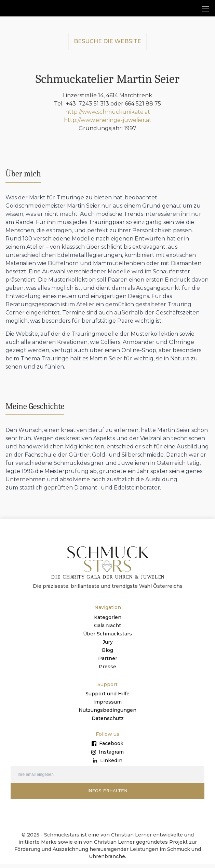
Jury (108, 646)
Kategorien (108, 621)
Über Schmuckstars (107, 638)
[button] (205, 8)
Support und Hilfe (107, 698)
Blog (107, 654)
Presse (107, 671)
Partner (108, 662)
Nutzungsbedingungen (107, 714)
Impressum (107, 706)
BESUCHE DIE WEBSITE (107, 45)
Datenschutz (108, 722)
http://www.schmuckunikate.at (108, 116)
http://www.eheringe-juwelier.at (108, 124)
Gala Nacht (107, 630)
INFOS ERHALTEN (107, 795)
